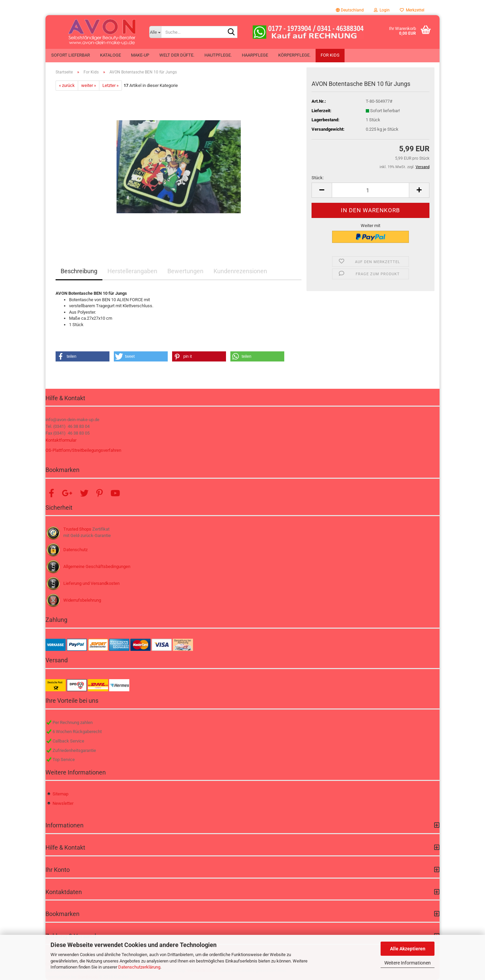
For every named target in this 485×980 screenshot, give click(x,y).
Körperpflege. (294, 55)
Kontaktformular (61, 440)
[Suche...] (155, 32)
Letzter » (110, 85)
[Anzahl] (370, 190)
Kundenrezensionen (240, 271)
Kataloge (110, 55)
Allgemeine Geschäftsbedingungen (97, 566)
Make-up (140, 55)
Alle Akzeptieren (408, 949)
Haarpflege (255, 55)
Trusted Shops (77, 529)
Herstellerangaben (132, 271)
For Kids (330, 55)
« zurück (67, 85)
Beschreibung (79, 271)
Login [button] (382, 10)
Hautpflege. (218, 55)
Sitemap (60, 794)
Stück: (318, 178)
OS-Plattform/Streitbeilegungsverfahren (83, 450)
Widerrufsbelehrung (82, 600)
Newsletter (63, 803)
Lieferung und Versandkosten (91, 583)
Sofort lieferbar (71, 55)
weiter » (89, 85)
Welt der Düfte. (177, 55)
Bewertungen (185, 271)
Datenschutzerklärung (139, 967)
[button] (350, 10)
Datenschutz (75, 550)
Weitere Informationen (408, 963)
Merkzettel (412, 10)
